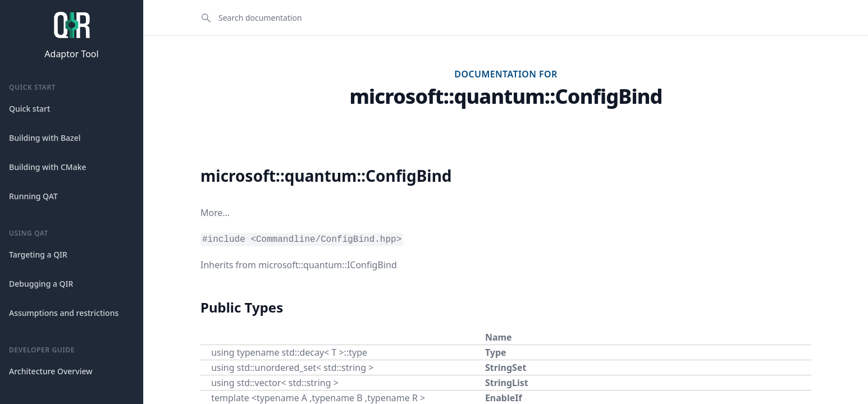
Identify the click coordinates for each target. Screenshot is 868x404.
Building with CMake (48, 167)
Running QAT (33, 196)
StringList (507, 383)
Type (496, 352)
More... (215, 213)
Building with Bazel (45, 138)
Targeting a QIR (38, 254)
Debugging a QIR (41, 284)
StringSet (506, 368)
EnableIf (504, 398)
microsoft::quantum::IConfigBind (328, 265)
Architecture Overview (51, 371)
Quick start (29, 109)
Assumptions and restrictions (64, 313)
